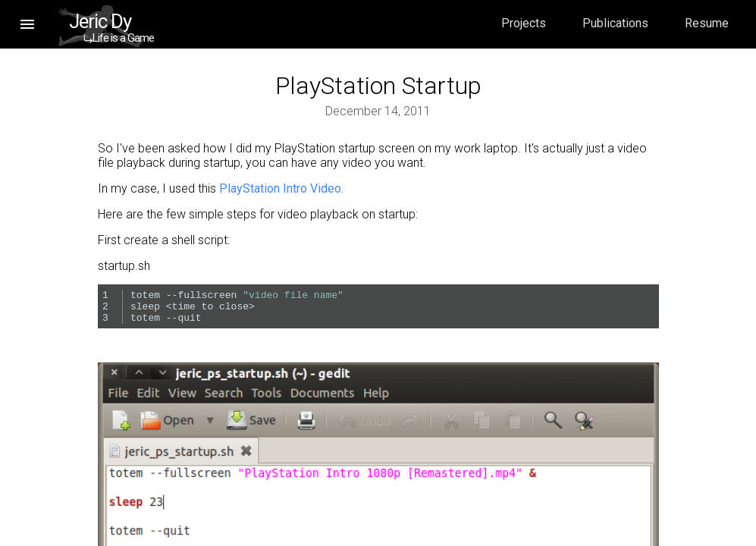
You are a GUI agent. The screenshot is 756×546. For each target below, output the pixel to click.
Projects (524, 23)
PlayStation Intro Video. (281, 188)
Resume (707, 23)
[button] (27, 24)
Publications (615, 23)
